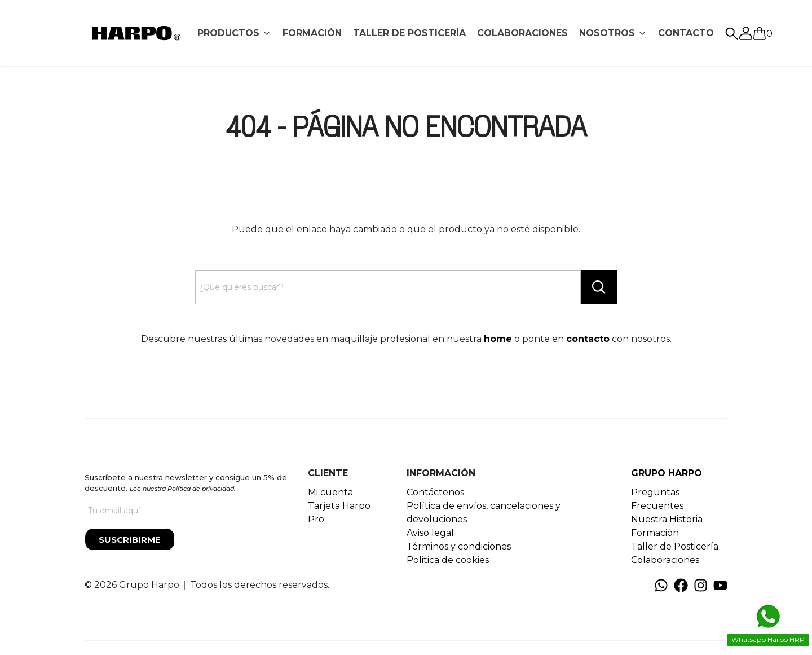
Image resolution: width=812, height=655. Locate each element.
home (498, 339)
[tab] (234, 33)
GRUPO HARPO (667, 473)
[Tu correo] (191, 511)
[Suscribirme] (130, 539)
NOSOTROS (607, 33)
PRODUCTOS (228, 33)
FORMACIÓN (312, 33)
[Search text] (388, 287)
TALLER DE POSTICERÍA (409, 33)
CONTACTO (686, 33)
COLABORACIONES (522, 33)
